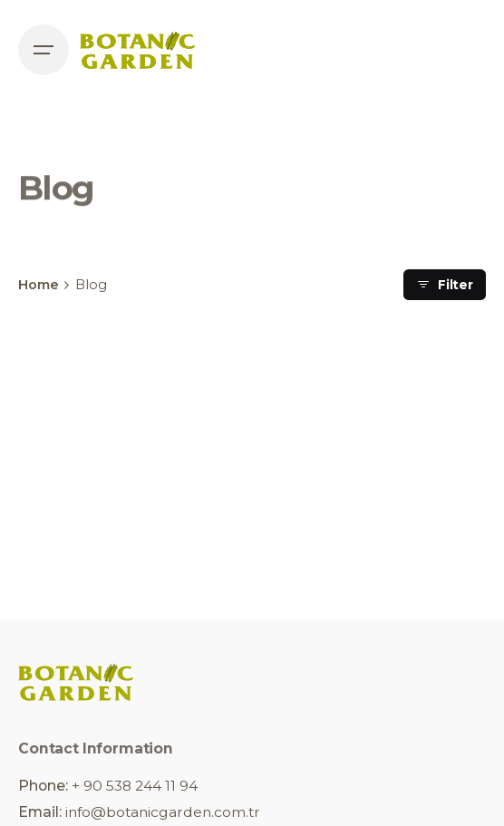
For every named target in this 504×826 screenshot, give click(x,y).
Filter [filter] (445, 285)
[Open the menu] (44, 50)
